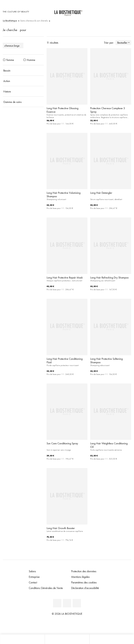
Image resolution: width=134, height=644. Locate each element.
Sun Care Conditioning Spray (62, 443)
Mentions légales (80, 577)
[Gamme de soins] (23, 102)
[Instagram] (77, 603)
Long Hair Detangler (101, 193)
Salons (32, 571)
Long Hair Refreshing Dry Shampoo (109, 277)
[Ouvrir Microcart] (128, 11)
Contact (33, 582)
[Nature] (23, 91)
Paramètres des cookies (84, 582)
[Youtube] (67, 603)
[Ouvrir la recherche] (112, 639)
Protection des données (84, 571)
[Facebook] (57, 603)
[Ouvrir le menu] (67, 639)
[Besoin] (23, 70)
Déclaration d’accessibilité (85, 588)
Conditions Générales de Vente (46, 588)
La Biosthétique (10, 21)
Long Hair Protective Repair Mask (65, 277)
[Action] (23, 81)
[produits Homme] (25, 60)
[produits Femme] (4, 60)
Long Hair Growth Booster (61, 528)
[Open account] (119, 11)
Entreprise (34, 577)
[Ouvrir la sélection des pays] (110, 11)
